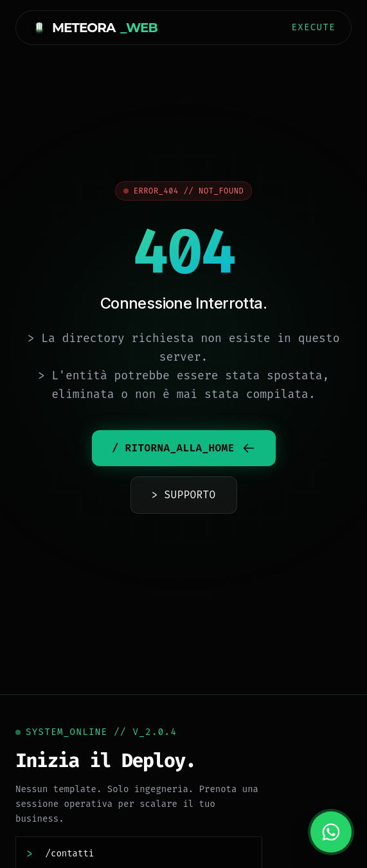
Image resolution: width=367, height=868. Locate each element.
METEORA (94, 28)
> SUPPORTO (184, 495)
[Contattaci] (145, 854)
